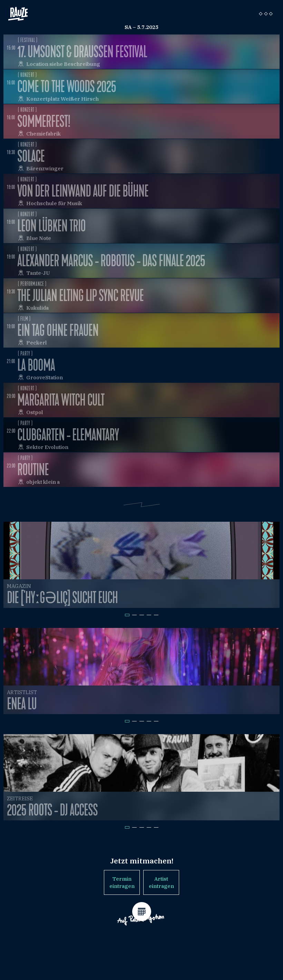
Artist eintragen (161, 882)
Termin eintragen (122, 882)
